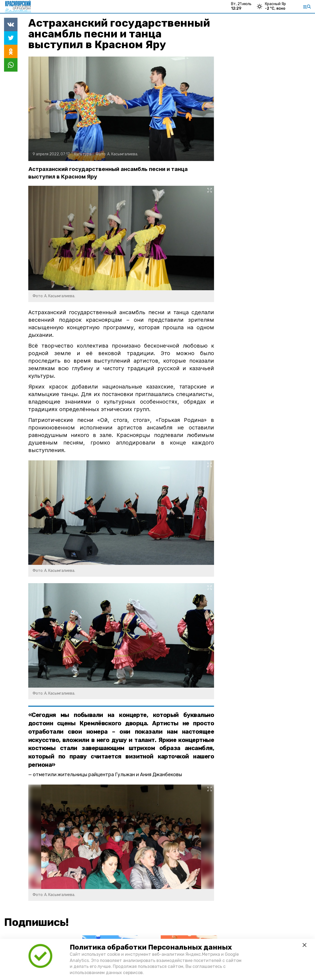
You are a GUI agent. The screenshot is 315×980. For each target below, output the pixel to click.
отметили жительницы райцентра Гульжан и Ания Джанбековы (107, 775)
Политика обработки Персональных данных (151, 947)
